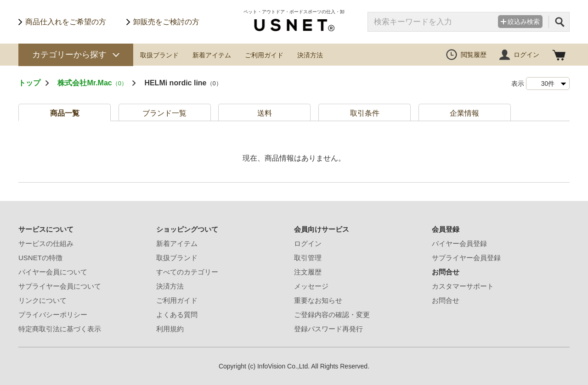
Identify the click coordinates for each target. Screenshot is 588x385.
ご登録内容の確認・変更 (332, 315)
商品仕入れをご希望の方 (66, 22)
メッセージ (311, 286)
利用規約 (170, 329)
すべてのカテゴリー (187, 272)
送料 (265, 113)
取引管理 (308, 258)
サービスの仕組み (46, 243)
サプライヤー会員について (60, 286)
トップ (29, 83)
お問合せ (446, 300)
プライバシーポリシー (53, 315)
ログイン (526, 55)
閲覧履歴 (474, 55)
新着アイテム (212, 55)
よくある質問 (177, 315)
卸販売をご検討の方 (166, 22)
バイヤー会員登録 (459, 243)
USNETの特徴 (40, 258)
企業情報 (464, 113)
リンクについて (42, 300)
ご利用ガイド (264, 55)
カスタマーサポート (463, 286)
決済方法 (310, 55)
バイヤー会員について (53, 272)
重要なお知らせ (318, 300)
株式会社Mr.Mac (92, 83)
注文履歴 (308, 272)
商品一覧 (65, 113)
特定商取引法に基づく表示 (60, 329)
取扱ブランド (159, 55)
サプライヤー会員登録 (466, 258)
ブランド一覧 (164, 113)
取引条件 (365, 113)
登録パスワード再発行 (328, 329)
